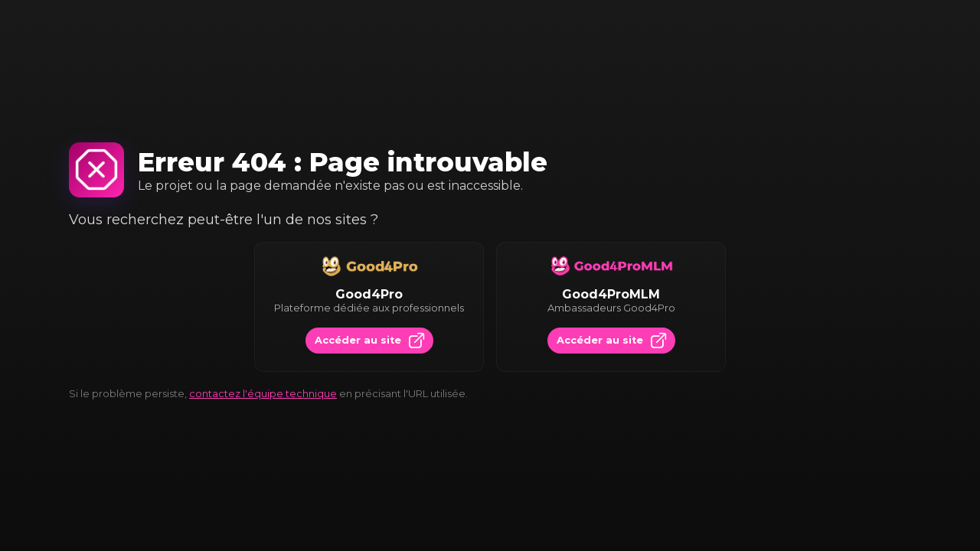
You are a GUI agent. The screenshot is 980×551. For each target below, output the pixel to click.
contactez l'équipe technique (263, 393)
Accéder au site (369, 341)
